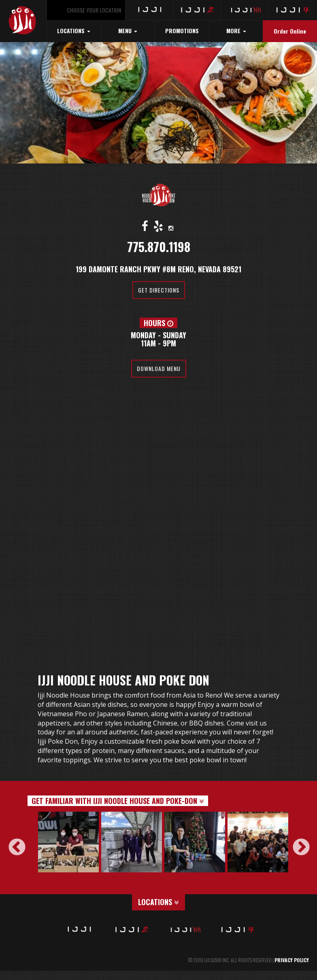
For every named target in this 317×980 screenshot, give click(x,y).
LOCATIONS (74, 31)
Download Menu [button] (159, 368)
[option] (70, 842)
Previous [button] (11, 842)
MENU (128, 31)
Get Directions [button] (159, 290)
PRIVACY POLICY (292, 960)
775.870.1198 (159, 247)
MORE (236, 31)
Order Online (290, 31)
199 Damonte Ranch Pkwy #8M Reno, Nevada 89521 (158, 269)
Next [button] (296, 842)
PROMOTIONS (182, 31)
